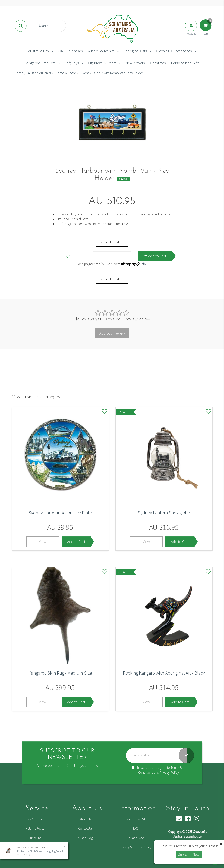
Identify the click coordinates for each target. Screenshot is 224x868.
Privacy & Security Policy (136, 847)
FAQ (136, 828)
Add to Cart (155, 256)
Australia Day (39, 51)
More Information (112, 242)
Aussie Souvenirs (101, 51)
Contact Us (85, 828)
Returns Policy (35, 828)
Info (143, 264)
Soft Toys (72, 63)
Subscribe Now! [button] (189, 854)
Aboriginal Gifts (135, 51)
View (42, 542)
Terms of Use (136, 838)
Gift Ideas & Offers (102, 63)
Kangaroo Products (40, 63)
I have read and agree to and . (157, 770)
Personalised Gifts (185, 63)
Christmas (158, 63)
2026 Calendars (70, 51)
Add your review (112, 333)
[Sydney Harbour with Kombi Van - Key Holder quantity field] (112, 256)
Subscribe (35, 838)
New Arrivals (135, 63)
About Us (85, 819)
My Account (35, 819)
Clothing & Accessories (174, 51)
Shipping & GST (136, 819)
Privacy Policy (169, 772)
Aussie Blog (85, 838)
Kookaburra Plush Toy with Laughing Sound (40, 851)
